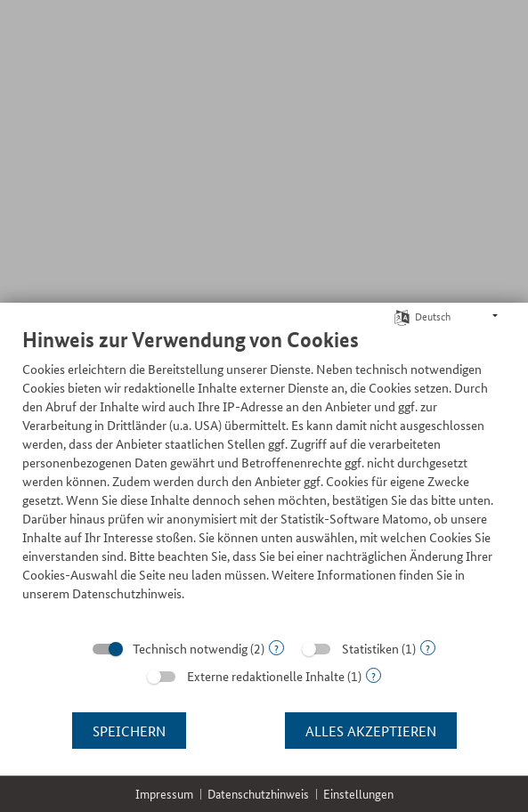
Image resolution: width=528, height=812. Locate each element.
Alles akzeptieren (371, 731)
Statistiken (370, 648)
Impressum (164, 794)
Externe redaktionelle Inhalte (266, 676)
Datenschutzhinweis (258, 794)
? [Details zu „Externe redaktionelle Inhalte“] (374, 675)
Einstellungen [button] (358, 794)
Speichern (129, 731)
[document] (264, 478)
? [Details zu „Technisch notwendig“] (276, 648)
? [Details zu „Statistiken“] (428, 648)
